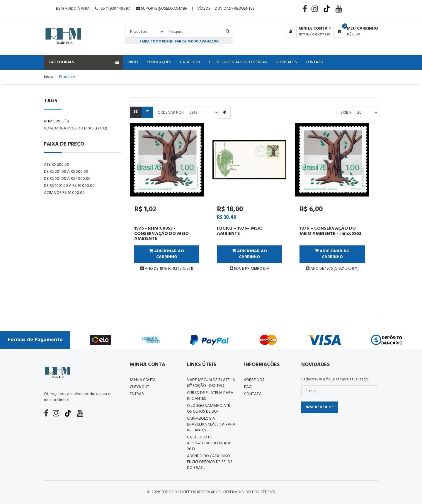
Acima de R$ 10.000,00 (64, 193)
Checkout (139, 387)
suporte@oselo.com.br (162, 9)
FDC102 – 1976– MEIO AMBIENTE (240, 231)
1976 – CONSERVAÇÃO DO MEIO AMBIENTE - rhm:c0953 (330, 231)
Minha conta (143, 380)
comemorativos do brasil (76, 128)
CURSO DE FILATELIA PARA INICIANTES (210, 396)
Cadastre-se (321, 35)
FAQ (248, 387)
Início (133, 62)
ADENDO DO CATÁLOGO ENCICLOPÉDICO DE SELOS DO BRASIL (210, 462)
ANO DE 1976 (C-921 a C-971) (167, 269)
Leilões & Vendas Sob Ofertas (238, 62)
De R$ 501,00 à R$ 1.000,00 (67, 179)
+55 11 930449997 (112, 9)
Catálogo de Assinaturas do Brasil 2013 (209, 443)
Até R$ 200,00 (57, 165)
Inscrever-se (320, 407)
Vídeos (204, 9)
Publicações (159, 62)
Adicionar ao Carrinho (167, 254)
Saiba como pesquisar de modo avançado (179, 41)
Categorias (84, 62)
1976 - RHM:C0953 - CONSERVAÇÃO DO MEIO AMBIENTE (161, 234)
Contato (314, 62)
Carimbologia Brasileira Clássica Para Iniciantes (211, 424)
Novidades (286, 62)
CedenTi (268, 492)
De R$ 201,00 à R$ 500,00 (66, 172)
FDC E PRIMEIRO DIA (250, 269)
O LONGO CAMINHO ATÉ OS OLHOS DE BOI (209, 409)
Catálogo (190, 62)
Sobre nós (254, 380)
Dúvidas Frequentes (235, 9)
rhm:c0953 (56, 121)
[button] (307, 29)
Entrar (304, 35)
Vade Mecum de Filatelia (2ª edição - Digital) (211, 383)
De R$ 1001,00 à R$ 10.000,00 (69, 186)
